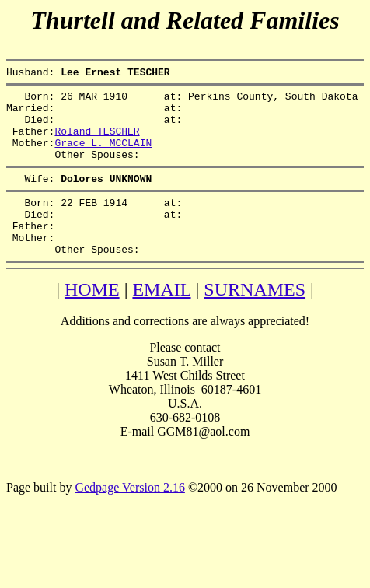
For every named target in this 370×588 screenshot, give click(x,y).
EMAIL (161, 320)
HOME (92, 320)
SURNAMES (255, 320)
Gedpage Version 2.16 (129, 518)
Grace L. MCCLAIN (103, 156)
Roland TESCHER (97, 142)
